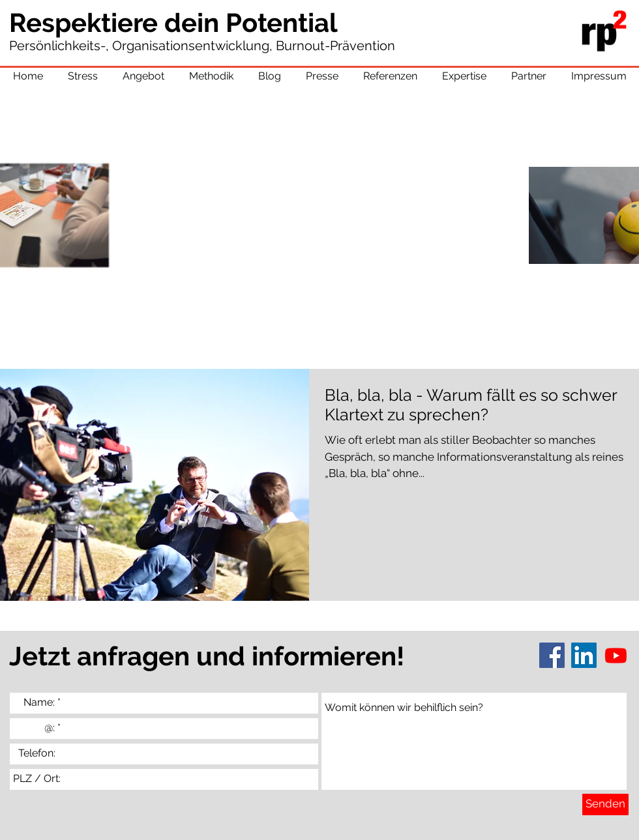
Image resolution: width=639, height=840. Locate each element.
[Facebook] (552, 655)
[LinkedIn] (584, 655)
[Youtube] (616, 655)
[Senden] (605, 804)
